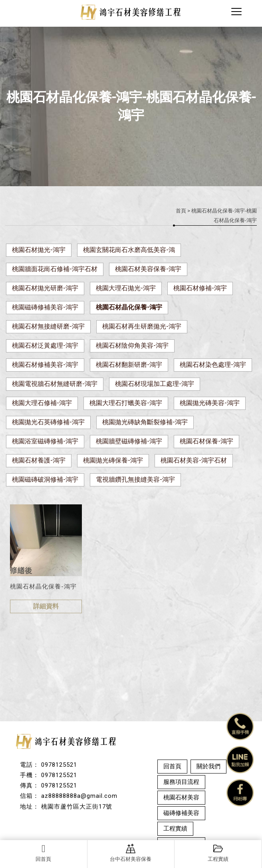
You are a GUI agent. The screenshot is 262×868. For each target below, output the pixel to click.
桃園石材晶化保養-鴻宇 (129, 307)
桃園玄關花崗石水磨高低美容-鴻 (129, 250)
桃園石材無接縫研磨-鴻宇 (48, 326)
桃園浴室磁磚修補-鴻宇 (45, 441)
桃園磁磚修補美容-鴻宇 (45, 307)
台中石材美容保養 (131, 853)
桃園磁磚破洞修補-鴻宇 (45, 479)
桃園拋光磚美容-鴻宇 (210, 403)
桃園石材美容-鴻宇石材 (194, 460)
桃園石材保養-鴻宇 (206, 441)
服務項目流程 (181, 782)
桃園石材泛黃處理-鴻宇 (45, 345)
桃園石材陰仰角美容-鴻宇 (132, 345)
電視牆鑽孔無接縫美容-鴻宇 (135, 479)
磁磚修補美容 (181, 813)
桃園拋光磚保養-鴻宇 (113, 460)
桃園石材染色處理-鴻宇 (213, 365)
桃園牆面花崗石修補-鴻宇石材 (55, 269)
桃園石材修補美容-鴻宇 (45, 365)
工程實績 (218, 853)
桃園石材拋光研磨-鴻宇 (45, 288)
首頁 (181, 211)
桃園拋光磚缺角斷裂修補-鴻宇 (145, 422)
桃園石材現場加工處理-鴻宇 (155, 384)
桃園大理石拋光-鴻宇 (126, 288)
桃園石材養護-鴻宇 (39, 460)
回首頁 (44, 853)
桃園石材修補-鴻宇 (200, 288)
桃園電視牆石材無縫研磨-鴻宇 (55, 384)
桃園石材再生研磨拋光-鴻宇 (142, 326)
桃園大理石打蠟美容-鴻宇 (126, 403)
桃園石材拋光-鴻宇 (39, 250)
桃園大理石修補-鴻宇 (42, 403)
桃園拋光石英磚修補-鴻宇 (48, 422)
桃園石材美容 (181, 797)
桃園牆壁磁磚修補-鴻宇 (129, 441)
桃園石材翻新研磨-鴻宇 (129, 365)
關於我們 (208, 766)
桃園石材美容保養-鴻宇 (148, 269)
